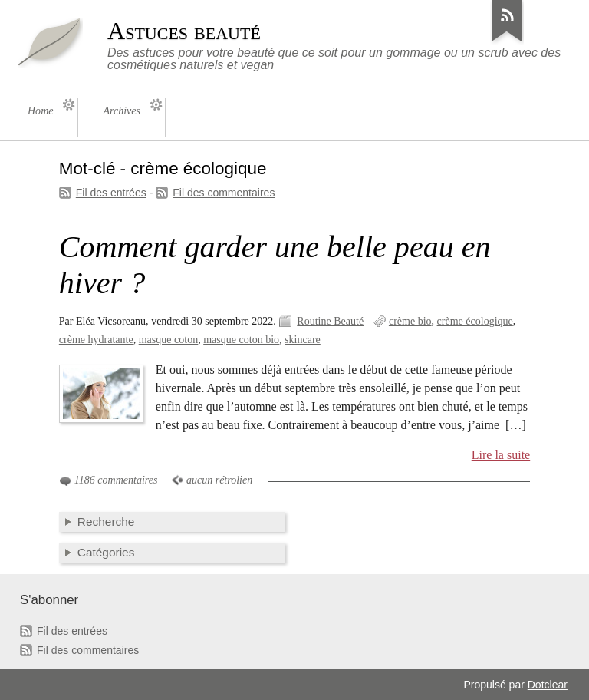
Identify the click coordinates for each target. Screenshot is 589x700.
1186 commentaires (116, 480)
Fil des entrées (111, 193)
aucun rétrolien (219, 480)
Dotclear (548, 685)
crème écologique (475, 321)
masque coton (168, 340)
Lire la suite (501, 455)
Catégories (106, 552)
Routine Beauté (330, 321)
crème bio (410, 321)
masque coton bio (241, 340)
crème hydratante (96, 340)
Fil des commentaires (224, 193)
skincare (303, 340)
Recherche (106, 522)
